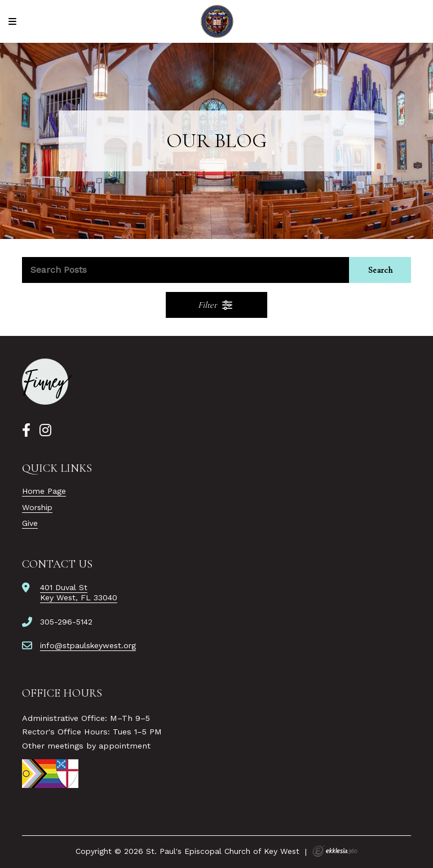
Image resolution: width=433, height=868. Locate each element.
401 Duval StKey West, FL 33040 (79, 592)
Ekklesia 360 (335, 851)
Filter (216, 305)
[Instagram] (45, 431)
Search (380, 270)
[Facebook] (26, 431)
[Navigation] (14, 22)
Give (30, 523)
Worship (37, 507)
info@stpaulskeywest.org (88, 645)
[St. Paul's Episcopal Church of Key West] (217, 21)
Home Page (44, 491)
